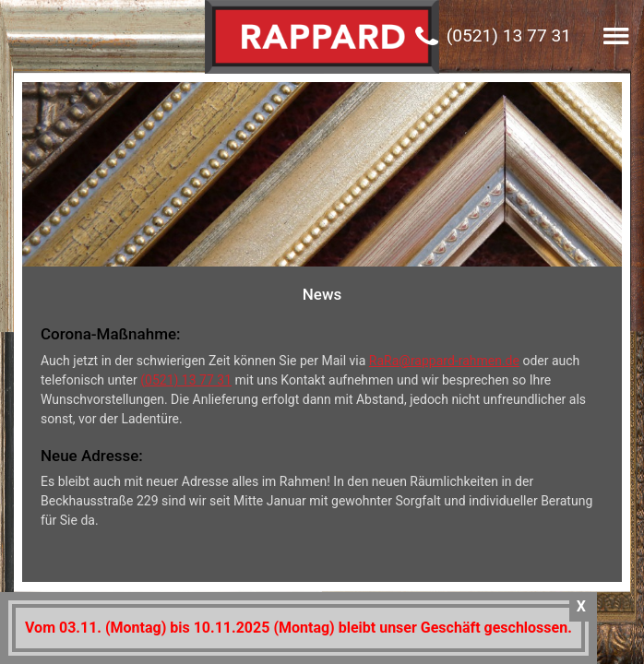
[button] (616, 36)
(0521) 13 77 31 (509, 36)
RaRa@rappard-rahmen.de (444, 371)
